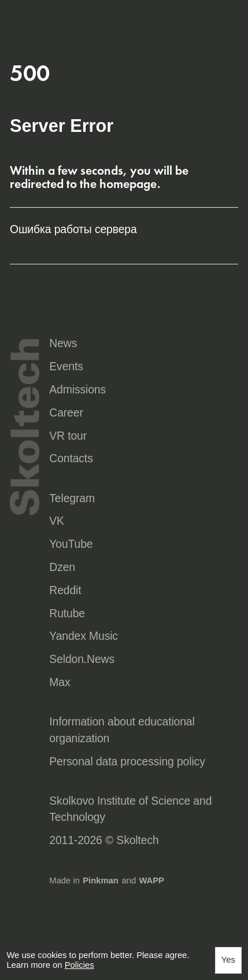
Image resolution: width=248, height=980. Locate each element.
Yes (228, 960)
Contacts (71, 458)
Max (60, 682)
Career (66, 412)
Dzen (62, 567)
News (63, 343)
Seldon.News (82, 659)
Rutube (67, 613)
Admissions (77, 389)
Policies (79, 965)
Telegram (72, 498)
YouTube (71, 544)
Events (66, 366)
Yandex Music (84, 636)
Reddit (65, 590)
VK (57, 521)
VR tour (68, 436)
